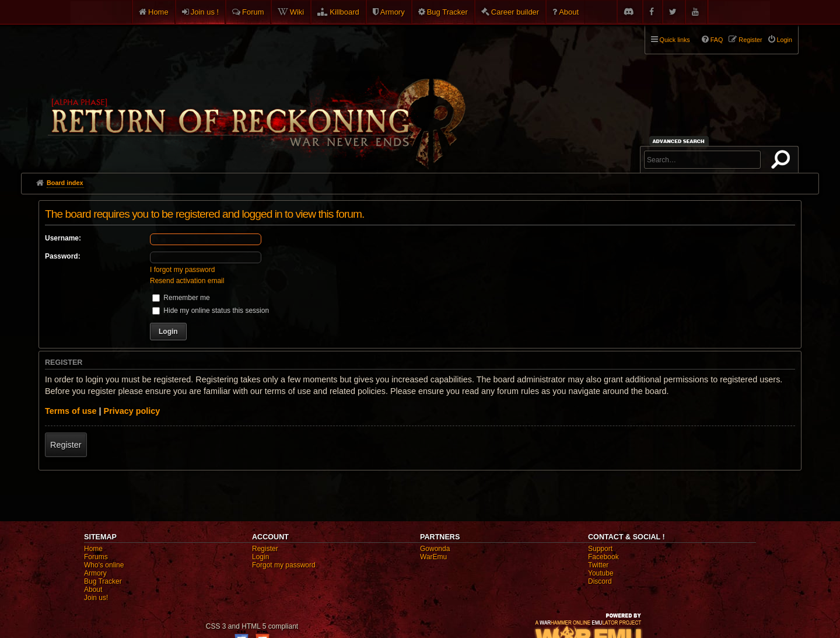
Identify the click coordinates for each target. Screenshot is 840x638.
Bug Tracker (447, 12)
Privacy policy (132, 411)
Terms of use (71, 411)
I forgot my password (182, 270)
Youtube (601, 573)
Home (158, 12)
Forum (253, 12)
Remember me (181, 298)
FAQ (717, 40)
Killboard (344, 12)
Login (260, 557)
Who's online (104, 565)
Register (66, 445)
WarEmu (433, 557)
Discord (600, 581)
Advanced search (680, 141)
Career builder (515, 12)
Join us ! (205, 12)
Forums (96, 557)
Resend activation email (187, 281)
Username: (63, 238)
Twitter (598, 565)
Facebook (603, 557)
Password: (63, 256)
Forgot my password (284, 565)
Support (600, 549)
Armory (393, 12)
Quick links (675, 40)
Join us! (96, 598)
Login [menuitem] (785, 40)
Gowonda (435, 549)
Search (783, 162)
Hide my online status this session (211, 311)
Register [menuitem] (750, 40)
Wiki (297, 12)
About (569, 12)
